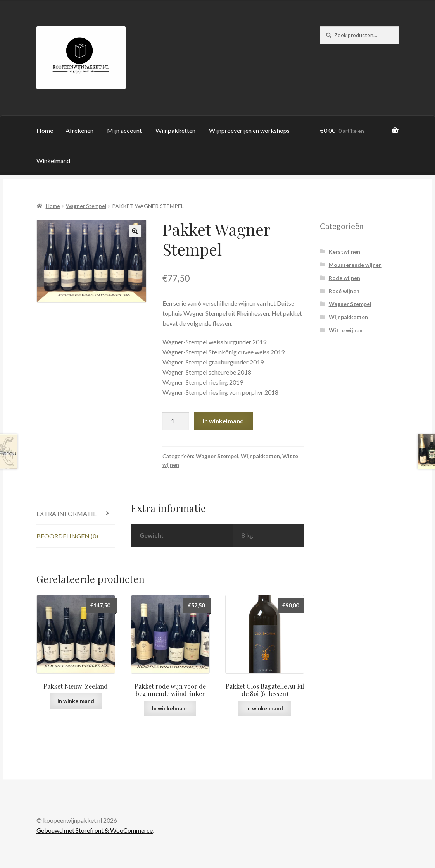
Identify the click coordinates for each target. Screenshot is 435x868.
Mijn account (124, 130)
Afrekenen (79, 130)
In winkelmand (223, 421)
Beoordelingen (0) (67, 536)
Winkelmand (53, 161)
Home (45, 130)
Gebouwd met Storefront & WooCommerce (95, 830)
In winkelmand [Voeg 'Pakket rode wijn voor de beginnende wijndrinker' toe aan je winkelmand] (170, 708)
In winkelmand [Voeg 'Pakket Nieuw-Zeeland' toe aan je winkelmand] (76, 701)
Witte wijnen (346, 330)
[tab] (76, 514)
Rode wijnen (344, 278)
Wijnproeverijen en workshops (249, 130)
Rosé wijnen (344, 291)
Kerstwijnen (344, 252)
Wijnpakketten (175, 130)
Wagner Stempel (86, 206)
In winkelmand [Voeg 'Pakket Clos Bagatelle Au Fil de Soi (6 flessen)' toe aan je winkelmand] (265, 708)
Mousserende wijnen (355, 265)
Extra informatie (66, 513)
